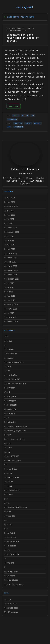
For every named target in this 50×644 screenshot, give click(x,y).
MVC (6, 499)
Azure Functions (12, 379)
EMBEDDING (18, 123)
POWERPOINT (12, 119)
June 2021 (9, 219)
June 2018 (9, 240)
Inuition (9, 482)
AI (5, 345)
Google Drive (11, 469)
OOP (6, 520)
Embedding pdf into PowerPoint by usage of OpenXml (23, 38)
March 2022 (10, 215)
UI (5, 567)
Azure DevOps (11, 375)
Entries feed (11, 604)
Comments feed (11, 608)
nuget (7, 503)
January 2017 (11, 266)
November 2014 (11, 322)
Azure (7, 371)
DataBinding (10, 422)
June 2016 (9, 287)
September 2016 (12, 279)
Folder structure (13, 460)
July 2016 (9, 283)
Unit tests (10, 576)
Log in (8, 599)
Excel (7, 452)
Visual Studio (11, 580)
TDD (6, 559)
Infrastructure (12, 478)
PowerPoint (10, 533)
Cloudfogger (10, 401)
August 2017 (10, 262)
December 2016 (11, 270)
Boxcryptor (10, 388)
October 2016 (11, 275)
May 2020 (9, 223)
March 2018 (10, 249)
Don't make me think (15, 439)
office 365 (10, 516)
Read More (14, 106)
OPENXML (25, 116)
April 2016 (10, 296)
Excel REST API (12, 456)
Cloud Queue (10, 396)
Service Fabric (12, 542)
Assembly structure (14, 362)
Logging (8, 486)
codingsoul (25, 7)
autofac (8, 366)
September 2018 (12, 232)
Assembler (9, 358)
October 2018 (11, 228)
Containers (10, 413)
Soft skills (10, 546)
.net (7, 337)
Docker (8, 435)
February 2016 (11, 305)
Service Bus (10, 537)
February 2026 (11, 206)
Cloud (7, 392)
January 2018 (11, 253)
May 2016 (9, 292)
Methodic (9, 495)
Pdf (6, 529)
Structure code (12, 554)
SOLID (7, 550)
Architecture (11, 354)
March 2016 (10, 300)
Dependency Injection (15, 431)
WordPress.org (11, 612)
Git (6, 465)
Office (8, 512)
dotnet (8, 443)
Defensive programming (16, 426)
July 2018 (9, 236)
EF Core (8, 448)
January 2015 (11, 317)
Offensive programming (16, 507)
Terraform (9, 563)
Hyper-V (8, 473)
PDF (33, 116)
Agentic (8, 341)
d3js (7, 418)
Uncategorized (11, 571)
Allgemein (9, 349)
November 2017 (11, 258)
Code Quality (11, 405)
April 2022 (10, 211)
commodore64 (10, 409)
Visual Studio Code (14, 584)
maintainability (12, 490)
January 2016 (11, 309)
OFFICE (16, 116)
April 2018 (10, 245)
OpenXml (8, 524)
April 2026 (10, 198)
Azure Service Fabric (15, 384)
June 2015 (9, 313)
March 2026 (10, 202)
